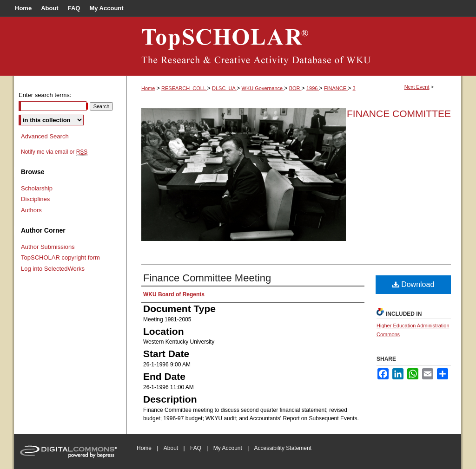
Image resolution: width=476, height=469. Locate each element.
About (171, 448)
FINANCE (336, 88)
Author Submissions (48, 247)
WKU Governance (263, 88)
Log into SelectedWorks (53, 269)
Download (413, 284)
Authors (31, 210)
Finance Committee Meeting (207, 278)
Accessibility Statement (283, 448)
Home (148, 88)
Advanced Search (45, 136)
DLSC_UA (224, 88)
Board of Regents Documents (294, 46)
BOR (295, 88)
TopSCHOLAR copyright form (60, 257)
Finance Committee (399, 114)
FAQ (196, 448)
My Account (228, 448)
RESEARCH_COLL (184, 88)
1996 (313, 88)
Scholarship (37, 188)
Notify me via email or (54, 152)
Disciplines (35, 199)
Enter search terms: (45, 95)
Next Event (417, 87)
